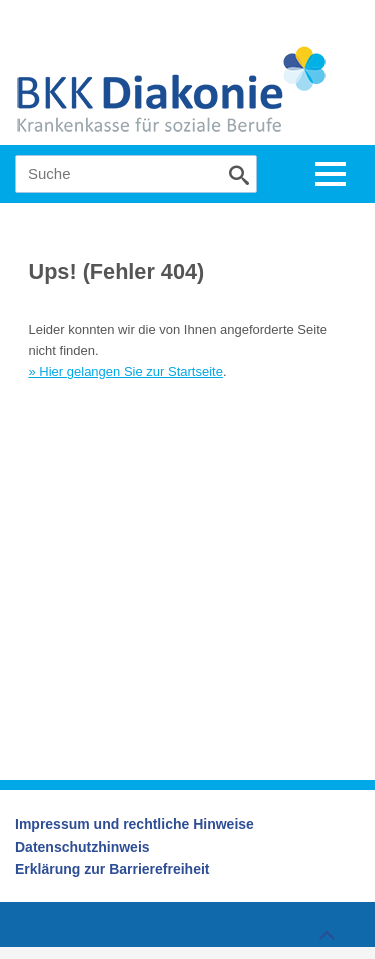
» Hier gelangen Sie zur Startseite (126, 371)
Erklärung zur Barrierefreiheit (112, 869)
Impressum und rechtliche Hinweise (134, 824)
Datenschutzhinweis (82, 847)
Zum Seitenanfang (324, 930)
